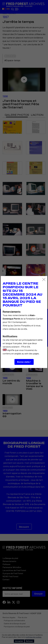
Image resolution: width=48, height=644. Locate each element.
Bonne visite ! (24, 362)
